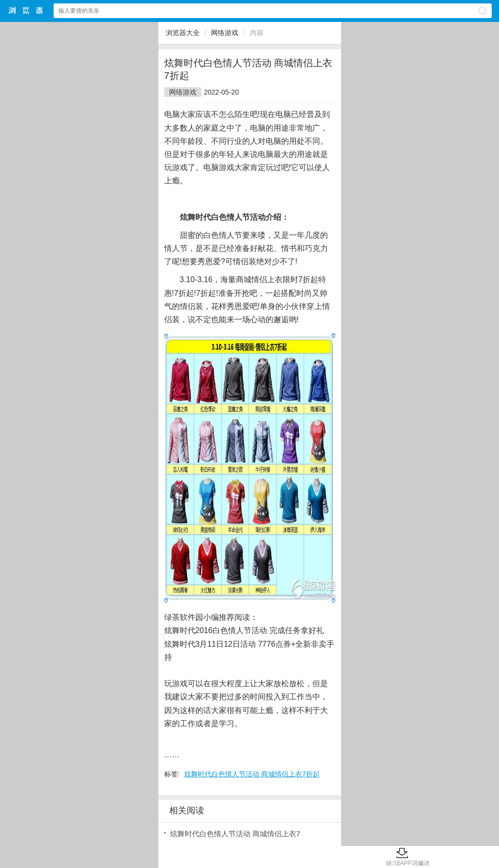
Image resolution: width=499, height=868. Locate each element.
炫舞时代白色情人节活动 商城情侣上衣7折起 (252, 774)
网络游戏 (225, 33)
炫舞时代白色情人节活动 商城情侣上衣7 (235, 834)
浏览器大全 (183, 33)
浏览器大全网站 (26, 10)
